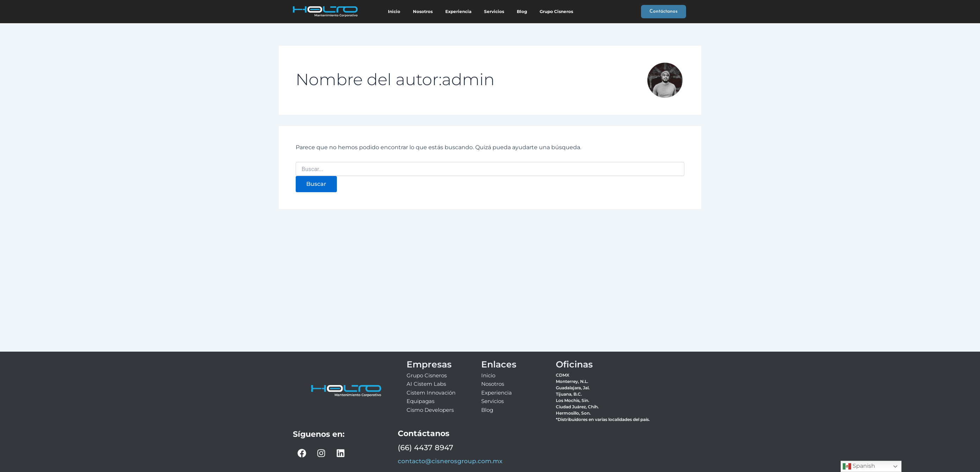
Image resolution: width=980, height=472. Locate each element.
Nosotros (423, 11)
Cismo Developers (430, 410)
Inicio (394, 11)
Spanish (859, 466)
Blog (522, 11)
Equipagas (420, 401)
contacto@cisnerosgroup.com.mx (450, 461)
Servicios (494, 11)
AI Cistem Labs (426, 384)
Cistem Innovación (431, 393)
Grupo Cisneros (556, 11)
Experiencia (458, 11)
